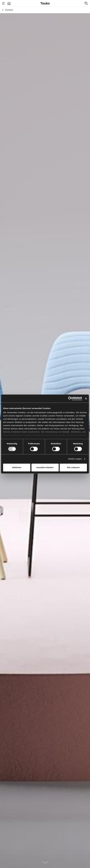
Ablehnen (17, 467)
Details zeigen (75, 459)
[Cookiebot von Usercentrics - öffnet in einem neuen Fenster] (70, 399)
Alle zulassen (73, 467)
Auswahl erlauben (45, 467)
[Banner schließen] (86, 399)
